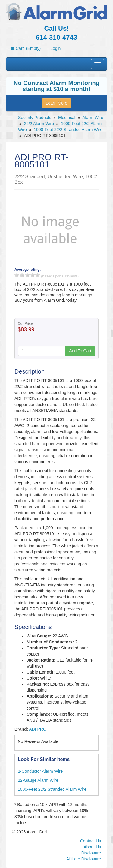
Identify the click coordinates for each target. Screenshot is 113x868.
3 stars (27, 275)
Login (55, 48)
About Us (92, 847)
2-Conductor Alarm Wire (40, 771)
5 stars (37, 275)
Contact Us (91, 841)
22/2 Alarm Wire (39, 124)
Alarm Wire (93, 118)
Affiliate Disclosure (84, 859)
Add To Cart (80, 351)
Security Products (35, 118)
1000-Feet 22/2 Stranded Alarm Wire (68, 130)
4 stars (32, 275)
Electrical (67, 118)
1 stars (17, 275)
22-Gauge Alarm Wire (38, 780)
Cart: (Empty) (26, 48)
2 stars (22, 275)
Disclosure (91, 853)
